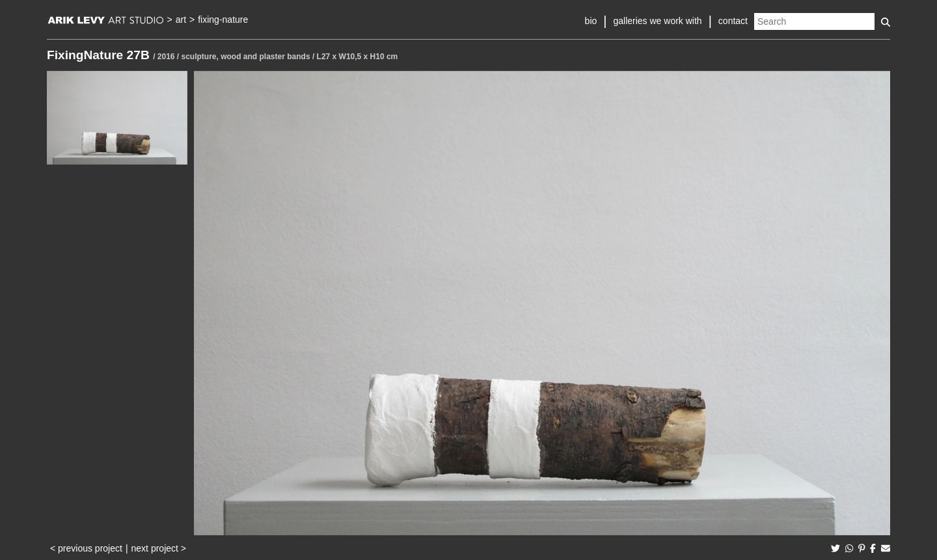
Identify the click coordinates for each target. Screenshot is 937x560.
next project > (159, 548)
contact (733, 21)
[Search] (814, 21)
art (181, 20)
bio (591, 21)
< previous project (86, 548)
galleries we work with (657, 21)
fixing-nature (223, 20)
